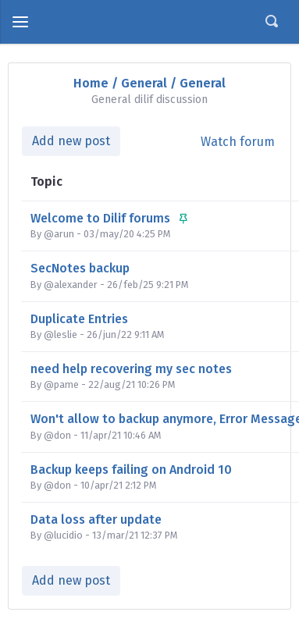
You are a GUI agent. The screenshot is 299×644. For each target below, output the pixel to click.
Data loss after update (96, 519)
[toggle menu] (20, 22)
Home (91, 83)
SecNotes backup (80, 268)
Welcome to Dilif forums (109, 218)
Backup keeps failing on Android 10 (131, 470)
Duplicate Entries (79, 319)
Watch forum (238, 142)
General (144, 83)
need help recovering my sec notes (131, 369)
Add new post (71, 141)
